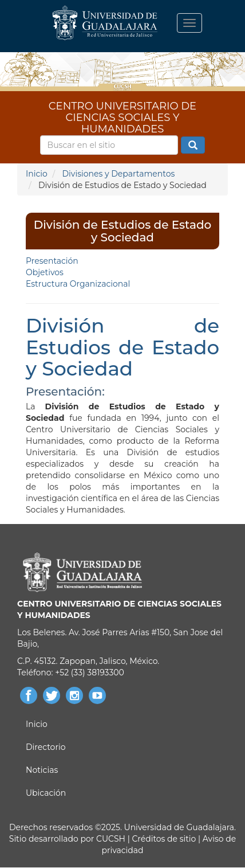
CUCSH (111, 839)
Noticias (42, 770)
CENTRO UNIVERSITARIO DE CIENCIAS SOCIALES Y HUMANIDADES (122, 110)
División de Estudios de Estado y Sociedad (122, 347)
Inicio (37, 174)
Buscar (193, 146)
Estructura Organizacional (78, 284)
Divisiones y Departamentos (118, 174)
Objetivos (45, 272)
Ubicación (46, 793)
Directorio (46, 747)
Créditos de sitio (164, 839)
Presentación (52, 261)
